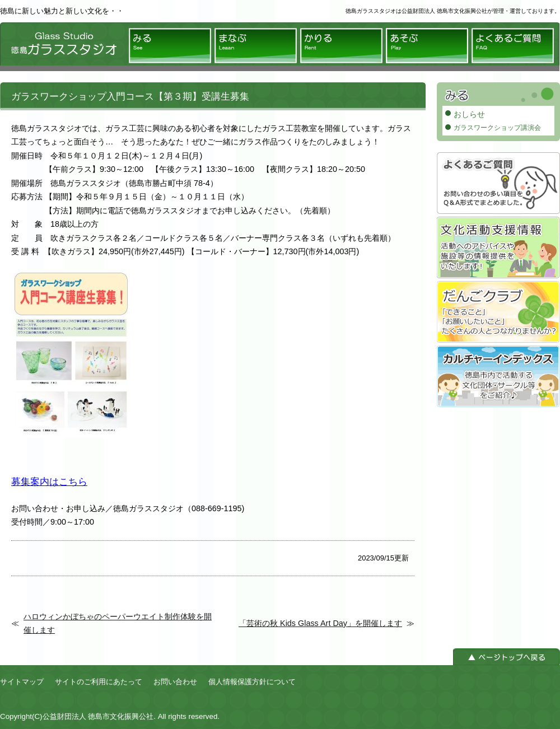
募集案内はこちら (49, 482)
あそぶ (427, 46)
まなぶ (256, 46)
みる (170, 46)
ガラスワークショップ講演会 (497, 128)
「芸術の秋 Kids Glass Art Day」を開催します (320, 623)
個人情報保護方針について (252, 682)
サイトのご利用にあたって (99, 682)
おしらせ (469, 114)
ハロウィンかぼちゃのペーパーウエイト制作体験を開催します (118, 623)
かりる (341, 46)
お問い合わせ (175, 682)
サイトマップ (22, 682)
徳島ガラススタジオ (62, 47)
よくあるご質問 (513, 46)
